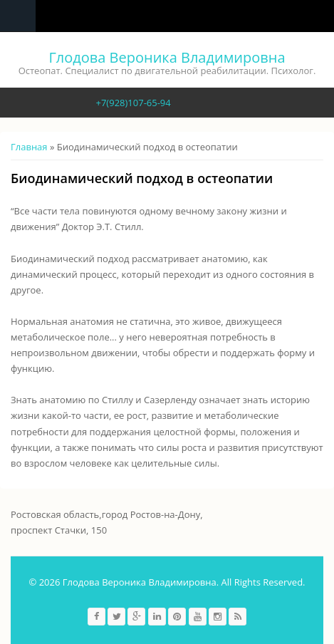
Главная (29, 147)
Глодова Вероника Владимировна (167, 57)
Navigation (18, 16)
